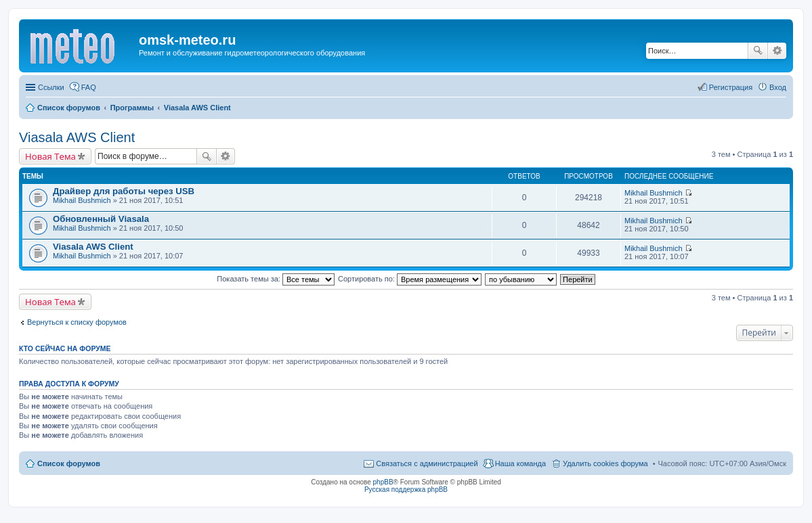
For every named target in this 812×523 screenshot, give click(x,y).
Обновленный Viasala (101, 219)
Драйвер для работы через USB (124, 191)
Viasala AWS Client (77, 137)
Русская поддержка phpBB (406, 490)
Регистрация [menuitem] (731, 87)
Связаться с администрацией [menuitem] (427, 463)
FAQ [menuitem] (89, 87)
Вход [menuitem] (778, 87)
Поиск (758, 51)
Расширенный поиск (777, 51)
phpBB (383, 482)
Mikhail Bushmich (82, 200)
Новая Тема (50, 156)
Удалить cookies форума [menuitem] (605, 463)
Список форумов (69, 463)
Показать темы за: (276, 279)
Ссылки (51, 87)
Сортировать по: (410, 279)
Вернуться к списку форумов (77, 322)
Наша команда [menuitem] (520, 463)
